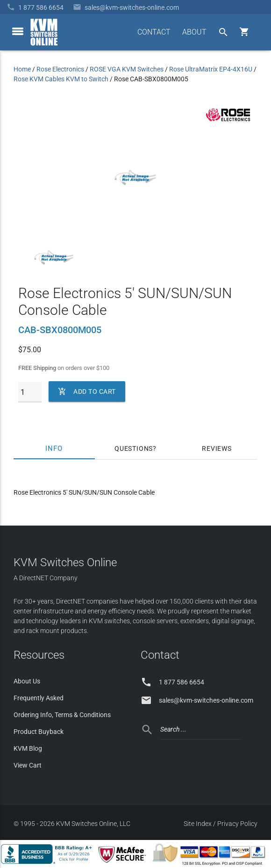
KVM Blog (28, 748)
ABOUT (194, 32)
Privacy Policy (237, 824)
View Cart (28, 765)
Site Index (198, 824)
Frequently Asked (39, 698)
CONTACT (154, 32)
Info (54, 448)
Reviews (217, 448)
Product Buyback (39, 732)
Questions (134, 448)
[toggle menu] (18, 31)
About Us (27, 681)
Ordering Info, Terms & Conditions (62, 715)
